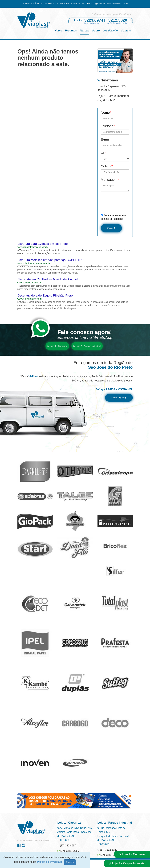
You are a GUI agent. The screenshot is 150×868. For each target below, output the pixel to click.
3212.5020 (118, 20)
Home (58, 31)
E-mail (106, 139)
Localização (110, 31)
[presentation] (125, 202)
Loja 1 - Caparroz (57, 348)
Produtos (71, 31)
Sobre (96, 31)
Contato (126, 31)
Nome (106, 112)
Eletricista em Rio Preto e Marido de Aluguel (48, 281)
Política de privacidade (50, 862)
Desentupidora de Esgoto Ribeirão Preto (45, 297)
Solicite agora (115, 400)
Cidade (107, 166)
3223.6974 (94, 20)
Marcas (85, 31)
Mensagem (110, 180)
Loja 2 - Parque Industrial (87, 348)
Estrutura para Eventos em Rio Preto (43, 245)
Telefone (108, 126)
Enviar (113, 229)
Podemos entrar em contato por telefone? (113, 217)
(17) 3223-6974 (67, 848)
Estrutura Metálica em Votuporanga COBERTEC (51, 261)
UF (104, 153)
